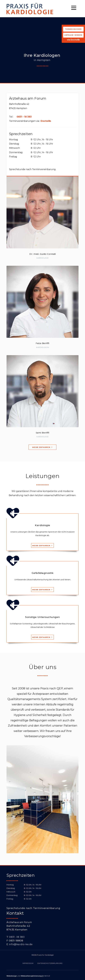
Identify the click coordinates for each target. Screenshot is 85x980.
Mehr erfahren (42, 447)
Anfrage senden (73, 35)
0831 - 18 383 (24, 117)
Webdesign (12, 976)
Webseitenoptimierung (31, 976)
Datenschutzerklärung (50, 963)
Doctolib (46, 121)
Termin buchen (73, 29)
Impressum (28, 963)
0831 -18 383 (17, 937)
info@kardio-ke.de (21, 944)
